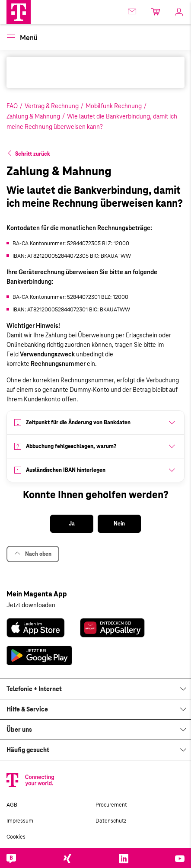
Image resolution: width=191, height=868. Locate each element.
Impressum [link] (20, 821)
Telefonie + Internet (34, 689)
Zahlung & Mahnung (33, 116)
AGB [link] (12, 805)
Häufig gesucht (28, 750)
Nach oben (33, 554)
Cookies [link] (16, 837)
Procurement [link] (111, 805)
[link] (36, 628)
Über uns (19, 730)
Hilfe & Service (27, 709)
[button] (19, 12)
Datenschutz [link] (111, 821)
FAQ (12, 106)
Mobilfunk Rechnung (114, 106)
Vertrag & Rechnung (52, 106)
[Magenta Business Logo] (19, 12)
